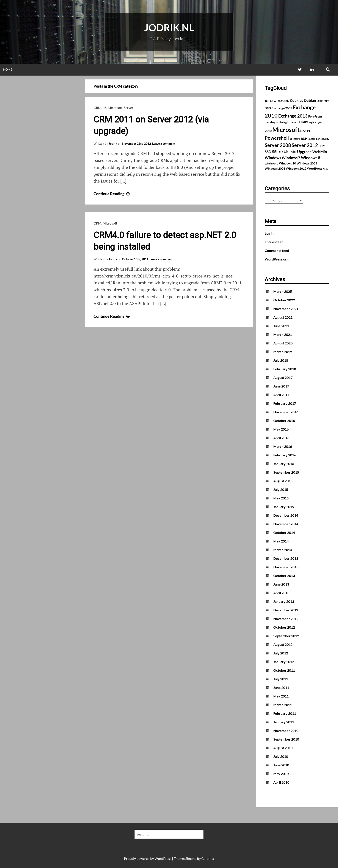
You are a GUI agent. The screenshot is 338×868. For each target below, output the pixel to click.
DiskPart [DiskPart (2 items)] (323, 101)
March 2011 (283, 705)
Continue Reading (112, 194)
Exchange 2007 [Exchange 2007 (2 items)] (282, 108)
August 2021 (283, 317)
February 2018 (285, 369)
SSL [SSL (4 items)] (275, 152)
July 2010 (281, 756)
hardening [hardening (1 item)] (281, 122)
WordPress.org (277, 259)
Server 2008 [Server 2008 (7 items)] (278, 145)
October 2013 (284, 576)
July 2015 (281, 489)
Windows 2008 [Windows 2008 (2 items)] (275, 168)
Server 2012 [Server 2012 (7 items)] (305, 145)
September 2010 (286, 739)
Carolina (208, 858)
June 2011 (281, 687)
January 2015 (284, 507)
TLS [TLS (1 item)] (281, 152)
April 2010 (281, 782)
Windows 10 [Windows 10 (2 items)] (287, 163)
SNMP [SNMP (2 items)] (323, 146)
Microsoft (115, 108)
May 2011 (281, 696)
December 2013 (286, 558)
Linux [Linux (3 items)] (303, 122)
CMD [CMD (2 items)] (286, 101)
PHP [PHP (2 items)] (310, 131)
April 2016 (281, 438)
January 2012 (284, 662)
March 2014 (283, 550)
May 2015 (281, 498)
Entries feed (274, 242)
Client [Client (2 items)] (278, 101)
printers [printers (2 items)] (295, 139)
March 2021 (283, 334)
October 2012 (284, 627)
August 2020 (283, 343)
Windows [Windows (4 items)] (273, 158)
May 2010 (281, 774)
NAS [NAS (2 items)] (303, 131)
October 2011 (284, 670)
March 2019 (283, 352)
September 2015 (286, 472)
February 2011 (285, 713)
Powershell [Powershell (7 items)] (277, 138)
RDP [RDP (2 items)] (304, 139)
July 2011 (281, 679)
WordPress (163, 858)
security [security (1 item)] (325, 139)
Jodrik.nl (169, 28)
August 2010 (283, 748)
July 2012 (281, 653)
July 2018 (281, 360)
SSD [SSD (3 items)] (268, 152)
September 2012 (286, 636)
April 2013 (281, 593)
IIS (105, 108)
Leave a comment (164, 143)
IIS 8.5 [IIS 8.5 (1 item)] (295, 122)
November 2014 (286, 524)
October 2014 (284, 532)
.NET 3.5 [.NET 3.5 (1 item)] (269, 101)
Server (128, 108)
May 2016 (281, 429)
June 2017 (281, 386)
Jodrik (113, 143)
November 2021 (286, 309)
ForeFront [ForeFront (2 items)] (315, 116)
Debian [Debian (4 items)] (310, 100)
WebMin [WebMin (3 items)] (320, 152)
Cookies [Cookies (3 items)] (297, 101)
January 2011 (284, 722)
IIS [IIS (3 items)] (289, 122)
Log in (269, 233)
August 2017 (283, 377)
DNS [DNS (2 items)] (268, 108)
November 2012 (286, 619)
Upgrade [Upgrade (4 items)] (304, 152)
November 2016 (286, 412)
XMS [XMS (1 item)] (325, 169)
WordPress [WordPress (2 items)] (315, 168)
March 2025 (283, 291)
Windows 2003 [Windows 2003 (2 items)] (307, 163)
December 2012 (286, 610)
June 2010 (281, 765)
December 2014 (286, 515)
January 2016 (284, 464)
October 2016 (284, 421)
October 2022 (284, 300)
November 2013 (286, 567)
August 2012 (283, 644)
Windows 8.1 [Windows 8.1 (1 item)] (271, 164)
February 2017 (285, 403)
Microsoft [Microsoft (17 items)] (286, 129)
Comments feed (277, 250)
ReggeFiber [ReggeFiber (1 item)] (314, 139)
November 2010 (286, 731)
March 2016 (283, 446)
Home (8, 69)
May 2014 (281, 541)
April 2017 (281, 395)
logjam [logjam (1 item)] (312, 122)
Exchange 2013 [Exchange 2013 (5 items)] (293, 116)
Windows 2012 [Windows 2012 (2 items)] (296, 168)
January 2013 (284, 601)
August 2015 (283, 481)
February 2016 (285, 455)
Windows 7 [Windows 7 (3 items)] (291, 158)
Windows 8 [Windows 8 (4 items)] (311, 158)
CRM (97, 108)
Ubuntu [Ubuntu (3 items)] (290, 152)
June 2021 (281, 326)
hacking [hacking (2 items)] (270, 122)
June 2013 (281, 584)
